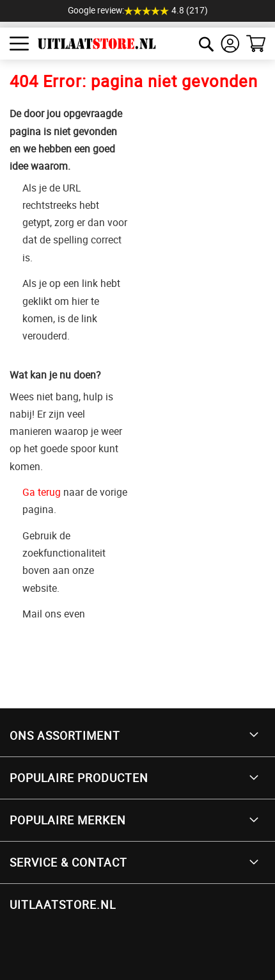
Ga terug (42, 492)
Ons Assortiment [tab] (65, 735)
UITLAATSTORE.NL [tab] (63, 904)
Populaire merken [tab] (68, 820)
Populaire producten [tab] (79, 778)
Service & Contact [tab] (68, 862)
